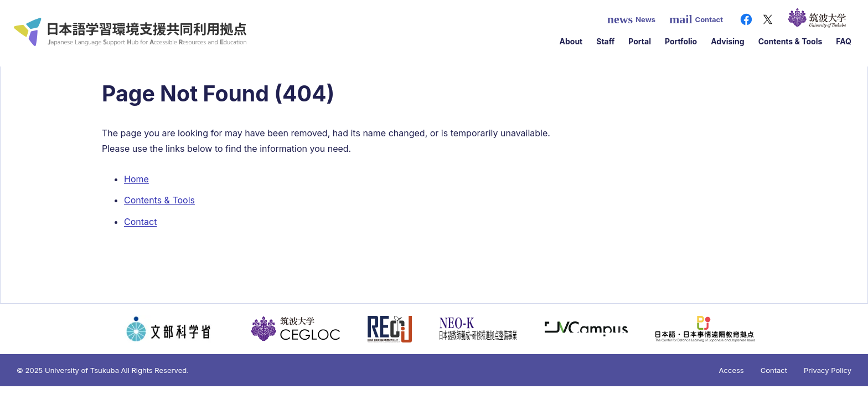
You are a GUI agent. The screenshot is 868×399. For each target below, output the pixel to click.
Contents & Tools (790, 41)
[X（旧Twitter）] (768, 19)
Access (732, 370)
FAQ (844, 41)
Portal (640, 41)
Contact (696, 19)
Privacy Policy (828, 370)
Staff (605, 41)
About (571, 41)
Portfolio (681, 41)
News (631, 19)
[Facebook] (746, 19)
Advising (727, 41)
